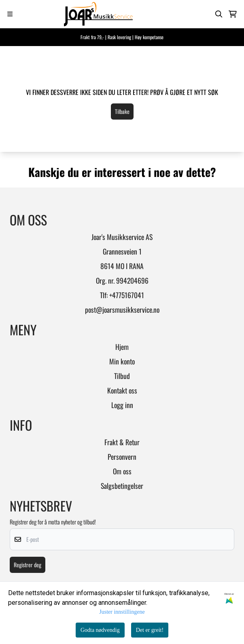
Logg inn (122, 405)
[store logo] (91, 14)
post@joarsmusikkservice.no (122, 309)
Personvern (122, 457)
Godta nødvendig (100, 630)
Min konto (122, 361)
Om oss (122, 471)
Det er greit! (150, 630)
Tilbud (122, 376)
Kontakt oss (122, 390)
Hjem (122, 347)
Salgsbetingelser (122, 486)
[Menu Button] (10, 14)
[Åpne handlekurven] (233, 14)
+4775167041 (127, 295)
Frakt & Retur (122, 442)
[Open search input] (219, 14)
